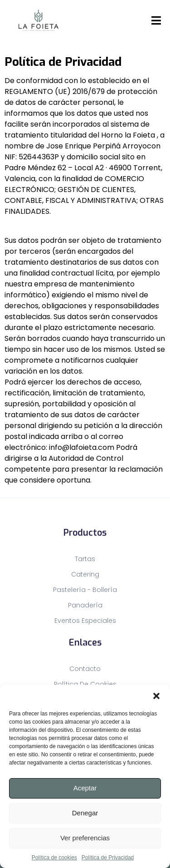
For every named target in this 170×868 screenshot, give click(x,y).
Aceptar (85, 788)
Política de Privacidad (108, 858)
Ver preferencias (85, 838)
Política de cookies (54, 858)
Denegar (85, 813)
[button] (156, 696)
